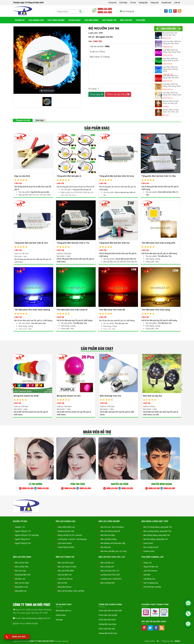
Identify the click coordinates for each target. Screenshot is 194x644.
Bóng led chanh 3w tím (69, 396)
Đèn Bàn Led (20, 579)
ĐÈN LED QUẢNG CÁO (66, 521)
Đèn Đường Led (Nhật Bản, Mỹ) (113, 543)
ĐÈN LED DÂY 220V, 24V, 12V (112, 557)
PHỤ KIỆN (141, 20)
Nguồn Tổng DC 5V (22, 539)
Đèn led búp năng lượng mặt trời (157, 531)
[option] (33, 386)
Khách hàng (61, 615)
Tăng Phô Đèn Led (151, 567)
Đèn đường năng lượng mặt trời (157, 535)
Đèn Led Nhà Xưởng (109, 539)
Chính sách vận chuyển (108, 615)
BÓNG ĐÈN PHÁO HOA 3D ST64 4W (171, 111)
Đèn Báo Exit (106, 547)
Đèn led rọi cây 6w (153, 396)
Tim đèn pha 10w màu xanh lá (72, 310)
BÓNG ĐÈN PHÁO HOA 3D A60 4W (171, 102)
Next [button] (181, 387)
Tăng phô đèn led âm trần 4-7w (73, 243)
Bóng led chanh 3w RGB (26, 396)
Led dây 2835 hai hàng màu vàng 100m (172, 85)
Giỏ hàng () (127, 11)
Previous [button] (13, 387)
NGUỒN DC (20, 20)
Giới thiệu (123, 3)
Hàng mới (155, 3)
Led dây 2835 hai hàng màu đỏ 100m (171, 77)
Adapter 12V (20, 527)
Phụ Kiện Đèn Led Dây (152, 587)
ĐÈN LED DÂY (126, 20)
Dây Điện (147, 575)
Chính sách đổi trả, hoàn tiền (110, 611)
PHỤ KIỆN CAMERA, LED (152, 557)
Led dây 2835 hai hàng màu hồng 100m (172, 51)
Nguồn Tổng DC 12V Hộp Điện (27, 535)
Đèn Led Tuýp (20, 571)
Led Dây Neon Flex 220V (110, 575)
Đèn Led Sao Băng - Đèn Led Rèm (71, 591)
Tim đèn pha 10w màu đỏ (112, 310)
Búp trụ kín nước (22, 583)
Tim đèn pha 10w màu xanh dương (32, 310)
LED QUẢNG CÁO (36, 20)
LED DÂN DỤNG (91, 20)
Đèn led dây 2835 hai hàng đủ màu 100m (172, 42)
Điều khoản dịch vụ (63, 611)
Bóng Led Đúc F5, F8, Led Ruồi (70, 535)
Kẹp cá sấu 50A (22, 176)
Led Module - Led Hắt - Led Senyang (72, 539)
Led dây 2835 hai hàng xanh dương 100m (170, 69)
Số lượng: (93, 89)
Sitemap (59, 620)
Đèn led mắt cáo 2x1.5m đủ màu (170, 34)
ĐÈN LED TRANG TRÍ (65, 557)
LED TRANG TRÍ (109, 20)
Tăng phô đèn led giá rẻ (69, 176)
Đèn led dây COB (108, 583)
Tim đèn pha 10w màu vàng (156, 310)
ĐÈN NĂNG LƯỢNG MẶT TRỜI (155, 521)
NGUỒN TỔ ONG (20, 521)
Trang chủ (112, 3)
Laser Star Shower (65, 579)
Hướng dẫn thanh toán (108, 633)
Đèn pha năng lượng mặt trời (156, 539)
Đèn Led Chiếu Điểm (66, 571)
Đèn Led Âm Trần (22, 563)
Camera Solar (149, 551)
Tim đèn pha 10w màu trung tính (158, 243)
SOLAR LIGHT (75, 20)
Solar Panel (148, 543)
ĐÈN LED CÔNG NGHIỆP (109, 521)
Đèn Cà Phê (62, 583)
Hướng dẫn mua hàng (107, 624)
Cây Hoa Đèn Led (65, 575)
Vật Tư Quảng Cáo (151, 583)
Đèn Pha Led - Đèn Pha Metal (112, 527)
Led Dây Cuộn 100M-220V (111, 579)
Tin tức (133, 3)
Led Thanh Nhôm (65, 543)
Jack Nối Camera (150, 571)
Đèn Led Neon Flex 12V (110, 571)
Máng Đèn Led (21, 591)
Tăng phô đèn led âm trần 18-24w (117, 176)
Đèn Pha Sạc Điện (108, 535)
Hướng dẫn (143, 3)
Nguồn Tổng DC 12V (23, 531)
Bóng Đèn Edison (65, 587)
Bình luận (40, 120)
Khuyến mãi (166, 3)
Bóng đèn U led (21, 587)
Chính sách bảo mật (107, 629)
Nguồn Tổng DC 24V (23, 543)
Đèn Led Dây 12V (107, 563)
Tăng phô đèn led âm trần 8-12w (31, 243)
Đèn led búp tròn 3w (111, 396)
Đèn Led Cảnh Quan (66, 563)
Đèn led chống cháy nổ (110, 531)
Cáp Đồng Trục (149, 579)
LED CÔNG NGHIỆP (56, 20)
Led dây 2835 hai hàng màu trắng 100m (172, 94)
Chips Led (147, 563)
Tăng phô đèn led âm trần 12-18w (159, 176)
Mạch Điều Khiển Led (66, 527)
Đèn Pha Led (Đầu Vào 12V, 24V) (114, 551)
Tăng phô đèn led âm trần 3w (114, 243)
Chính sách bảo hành (107, 620)
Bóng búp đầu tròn (23, 575)
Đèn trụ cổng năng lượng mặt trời (158, 527)
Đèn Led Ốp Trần (22, 567)
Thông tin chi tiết (23, 120)
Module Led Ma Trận (66, 531)
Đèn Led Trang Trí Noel (67, 567)
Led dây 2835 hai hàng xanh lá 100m (171, 60)
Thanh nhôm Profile (66, 547)
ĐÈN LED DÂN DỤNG (22, 557)
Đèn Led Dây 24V (107, 567)
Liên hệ (177, 3)
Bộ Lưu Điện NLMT (151, 547)
